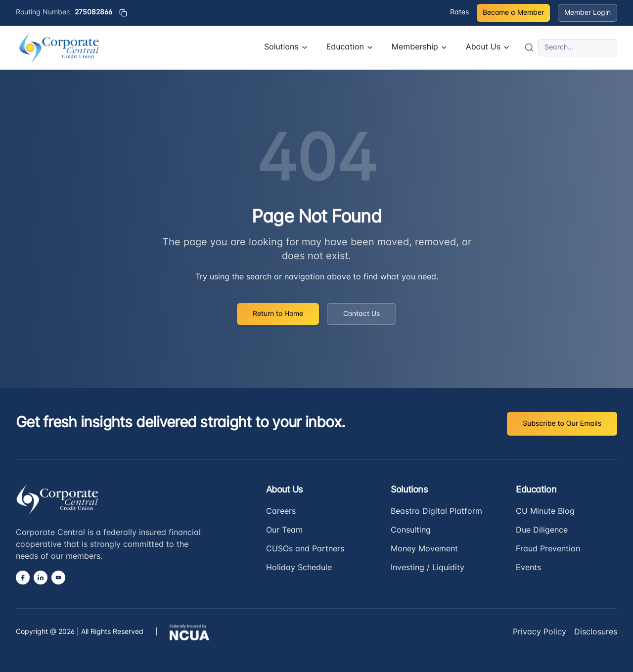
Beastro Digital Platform (436, 512)
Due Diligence (542, 531)
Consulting (411, 531)
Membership (420, 47)
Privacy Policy (540, 632)
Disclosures (596, 632)
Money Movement (424, 549)
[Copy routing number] (123, 13)
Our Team (284, 531)
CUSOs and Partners (305, 549)
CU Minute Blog (545, 512)
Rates (459, 13)
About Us (488, 47)
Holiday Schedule (299, 568)
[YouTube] (58, 578)
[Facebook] (23, 578)
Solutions (286, 47)
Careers (281, 512)
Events (528, 568)
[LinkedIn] (41, 578)
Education (350, 47)
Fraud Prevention (548, 549)
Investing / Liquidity (428, 568)
